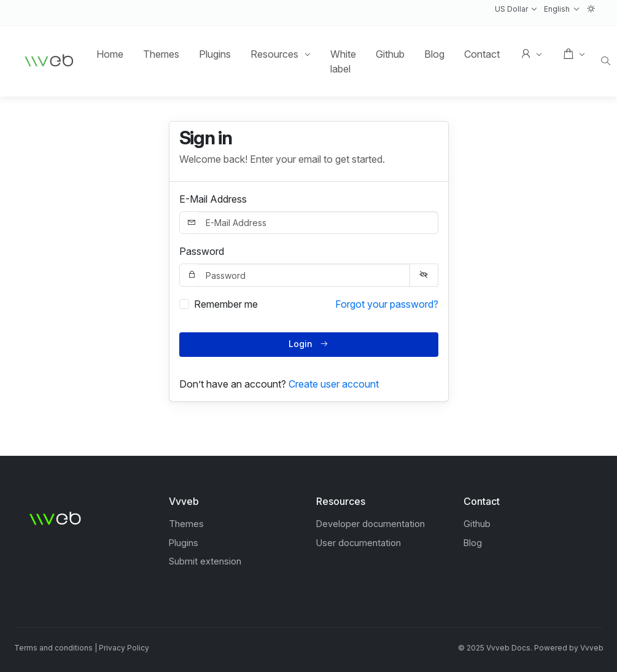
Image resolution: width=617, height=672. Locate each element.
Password (202, 251)
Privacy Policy (124, 648)
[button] (516, 9)
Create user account (334, 384)
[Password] (304, 275)
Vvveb (592, 648)
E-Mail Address (213, 199)
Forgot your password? (387, 304)
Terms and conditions (53, 648)
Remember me (226, 304)
